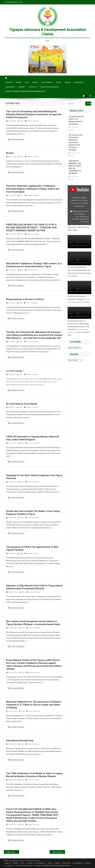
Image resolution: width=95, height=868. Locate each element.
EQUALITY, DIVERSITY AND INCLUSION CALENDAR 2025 (25, 91)
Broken (10, 153)
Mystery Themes (46, 861)
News (27, 82)
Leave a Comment (33, 121)
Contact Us (33, 87)
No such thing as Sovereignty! (22, 404)
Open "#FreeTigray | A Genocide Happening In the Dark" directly (81, 217)
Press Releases (47, 82)
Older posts (11, 852)
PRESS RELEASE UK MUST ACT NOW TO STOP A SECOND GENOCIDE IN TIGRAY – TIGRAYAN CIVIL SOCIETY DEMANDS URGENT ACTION (32, 228)
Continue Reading (16, 140)
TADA (21, 121)
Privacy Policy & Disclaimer (49, 87)
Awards (19, 82)
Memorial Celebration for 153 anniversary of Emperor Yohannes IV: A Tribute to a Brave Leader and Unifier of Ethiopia (34, 705)
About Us (9, 82)
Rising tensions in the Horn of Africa (25, 299)
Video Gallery (10, 87)
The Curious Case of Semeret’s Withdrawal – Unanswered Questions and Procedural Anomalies (76, 143)
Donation (22, 87)
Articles (35, 82)
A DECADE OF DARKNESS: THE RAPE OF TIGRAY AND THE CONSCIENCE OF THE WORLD (76, 166)
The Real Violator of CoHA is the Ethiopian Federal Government (76, 120)
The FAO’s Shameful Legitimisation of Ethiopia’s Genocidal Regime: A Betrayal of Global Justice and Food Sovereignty (33, 189)
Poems (59, 82)
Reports (68, 82)
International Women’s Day (20, 740)
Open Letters (79, 82)
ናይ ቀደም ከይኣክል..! (15, 371)
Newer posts (57, 852)
